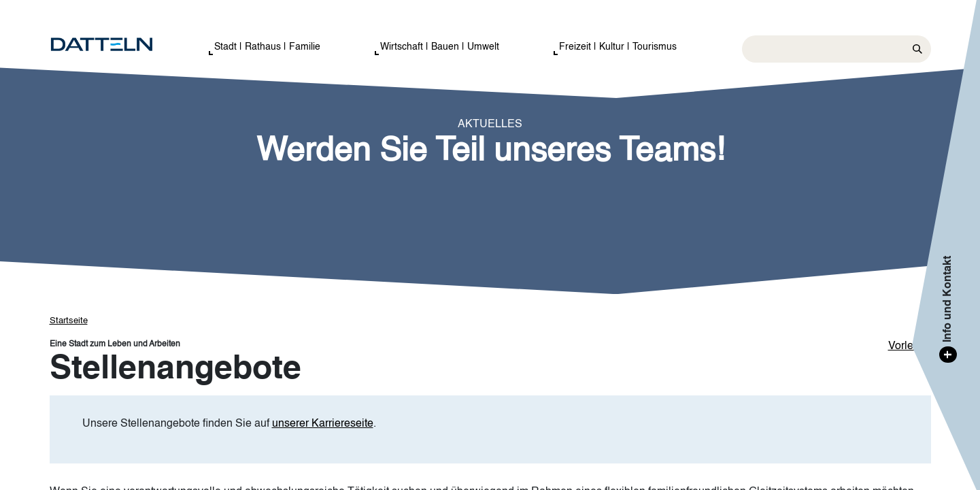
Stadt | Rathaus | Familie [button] (267, 47)
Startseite (69, 321)
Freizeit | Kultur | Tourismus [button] (618, 47)
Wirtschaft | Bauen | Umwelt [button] (440, 47)
